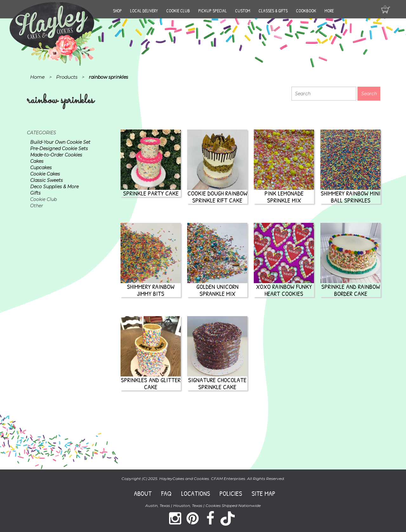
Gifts (35, 193)
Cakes (37, 161)
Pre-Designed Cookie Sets (59, 149)
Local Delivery (144, 11)
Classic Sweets (46, 180)
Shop (117, 11)
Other (37, 206)
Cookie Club (178, 11)
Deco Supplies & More (54, 187)
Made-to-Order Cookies (56, 155)
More (329, 11)
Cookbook (306, 11)
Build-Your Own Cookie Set (60, 142)
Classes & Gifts (273, 11)
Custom (243, 11)
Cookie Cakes (45, 174)
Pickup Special (213, 11)
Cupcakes (41, 168)
